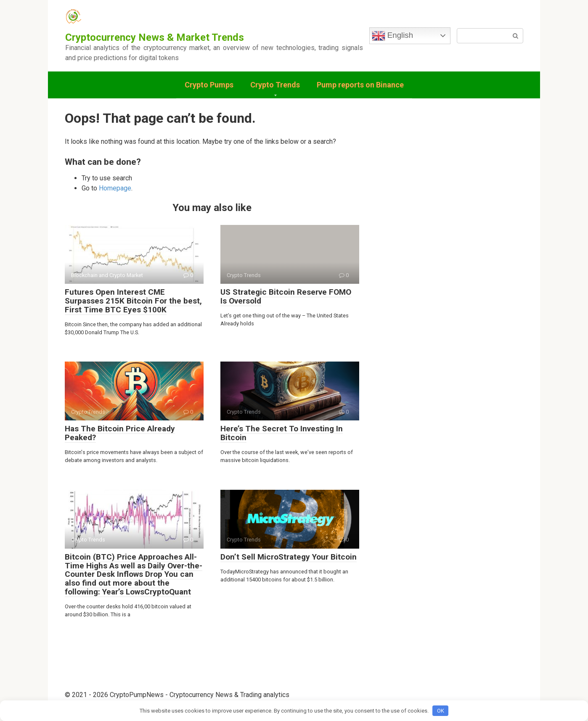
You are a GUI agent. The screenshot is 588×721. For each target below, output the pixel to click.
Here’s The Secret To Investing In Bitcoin (282, 433)
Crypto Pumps (209, 85)
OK (441, 711)
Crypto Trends (275, 85)
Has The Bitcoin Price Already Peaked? (120, 433)
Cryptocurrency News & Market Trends (155, 37)
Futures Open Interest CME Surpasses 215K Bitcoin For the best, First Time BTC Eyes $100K (133, 301)
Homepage (115, 188)
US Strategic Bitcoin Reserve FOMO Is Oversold (286, 296)
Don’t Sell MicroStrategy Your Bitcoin (289, 557)
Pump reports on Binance (360, 85)
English (392, 36)
